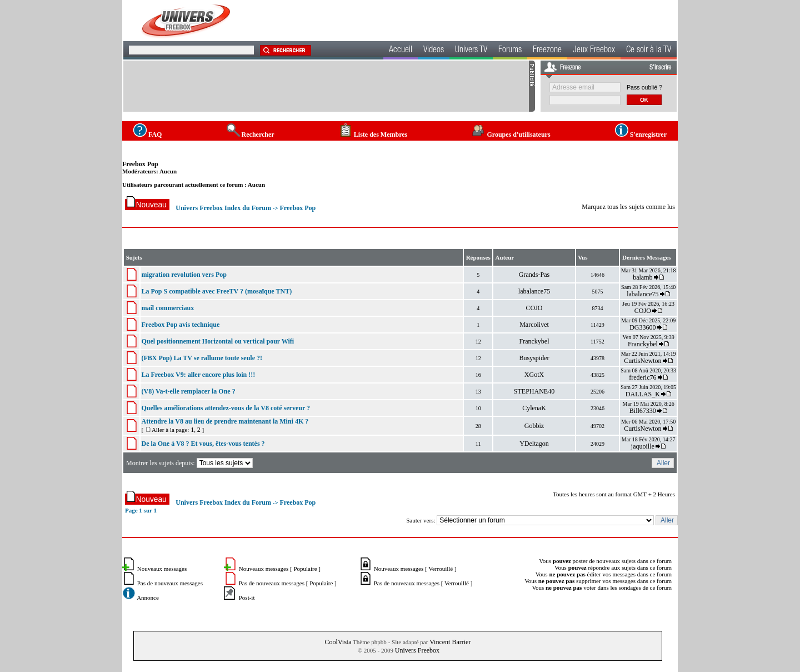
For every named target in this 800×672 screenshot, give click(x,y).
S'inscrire (660, 68)
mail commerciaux (167, 308)
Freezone (547, 51)
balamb (642, 277)
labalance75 (534, 291)
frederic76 (642, 377)
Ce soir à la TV (649, 51)
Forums (510, 51)
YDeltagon (534, 444)
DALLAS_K (643, 394)
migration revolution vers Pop (184, 275)
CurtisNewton (642, 361)
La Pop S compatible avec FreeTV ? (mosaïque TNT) (216, 291)
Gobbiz (534, 426)
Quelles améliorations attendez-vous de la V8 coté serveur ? (226, 408)
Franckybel (534, 341)
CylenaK (534, 408)
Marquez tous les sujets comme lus (628, 207)
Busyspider (534, 358)
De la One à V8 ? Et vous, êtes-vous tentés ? (203, 444)
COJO (534, 308)
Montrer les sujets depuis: (190, 463)
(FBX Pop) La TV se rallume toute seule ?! (202, 358)
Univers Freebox (417, 650)
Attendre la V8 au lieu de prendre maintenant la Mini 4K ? (225, 421)
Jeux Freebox (594, 51)
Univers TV (471, 51)
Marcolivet (534, 325)
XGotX (534, 375)
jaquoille (643, 446)
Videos (434, 51)
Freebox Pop (140, 164)
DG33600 (642, 327)
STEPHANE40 (534, 391)
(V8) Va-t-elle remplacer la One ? (188, 391)
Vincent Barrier (450, 642)
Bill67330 (643, 411)
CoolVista (338, 642)
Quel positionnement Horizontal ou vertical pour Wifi (217, 341)
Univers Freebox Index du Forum (223, 208)
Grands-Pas (534, 275)
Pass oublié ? (644, 87)
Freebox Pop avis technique (180, 325)
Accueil (401, 51)
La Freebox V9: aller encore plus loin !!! (198, 375)
